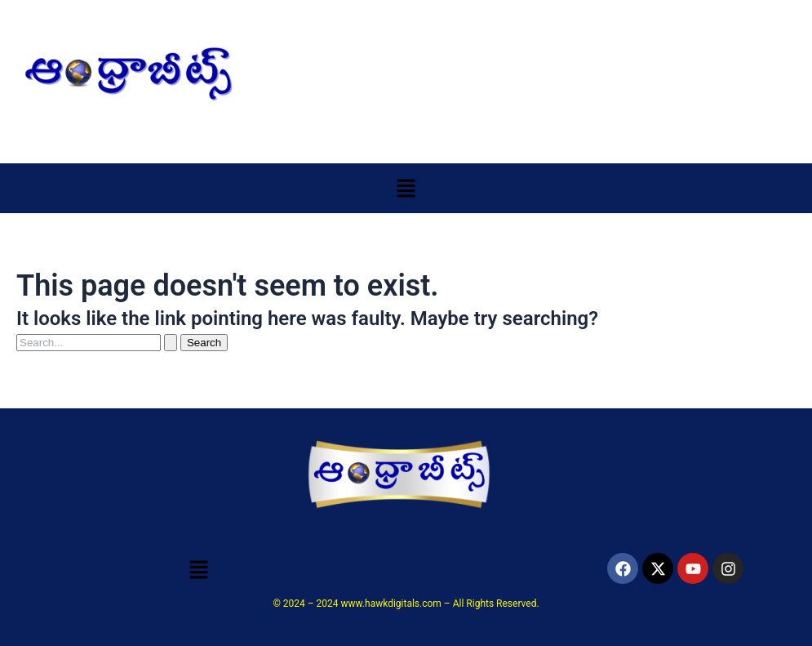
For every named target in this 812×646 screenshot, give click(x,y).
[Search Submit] (171, 343)
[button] (406, 188)
